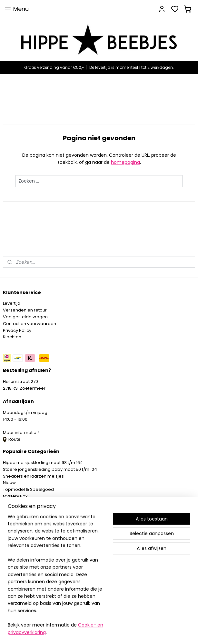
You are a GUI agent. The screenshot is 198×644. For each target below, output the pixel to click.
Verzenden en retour (25, 310)
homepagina (125, 163)
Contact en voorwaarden (30, 324)
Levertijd (12, 303)
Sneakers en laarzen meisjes (33, 476)
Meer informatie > (22, 433)
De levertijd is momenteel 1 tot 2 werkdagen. (132, 67)
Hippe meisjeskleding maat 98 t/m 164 (43, 463)
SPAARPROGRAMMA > (25, 510)
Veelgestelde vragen (25, 317)
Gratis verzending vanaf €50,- (54, 67)
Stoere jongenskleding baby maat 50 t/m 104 (50, 469)
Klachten (12, 337)
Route (12, 439)
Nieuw (9, 483)
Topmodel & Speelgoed (28, 489)
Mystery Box (15, 496)
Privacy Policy (17, 330)
